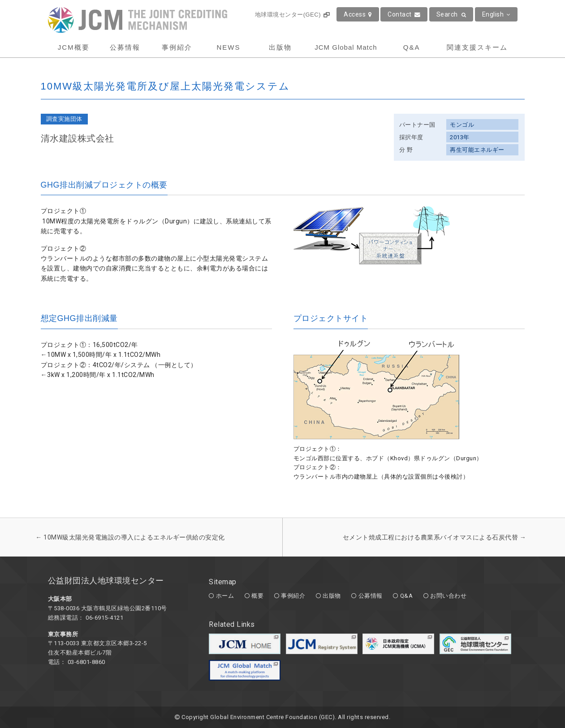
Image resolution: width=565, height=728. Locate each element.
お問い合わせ (448, 596)
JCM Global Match (346, 47)
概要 (257, 596)
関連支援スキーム (477, 47)
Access (358, 14)
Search (451, 14)
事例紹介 (177, 47)
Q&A (412, 47)
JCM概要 (74, 47)
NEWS (228, 47)
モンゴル (462, 125)
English (496, 14)
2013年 (460, 137)
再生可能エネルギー (477, 150)
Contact (404, 14)
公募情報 (125, 47)
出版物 (280, 47)
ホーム (225, 596)
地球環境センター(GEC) (292, 15)
